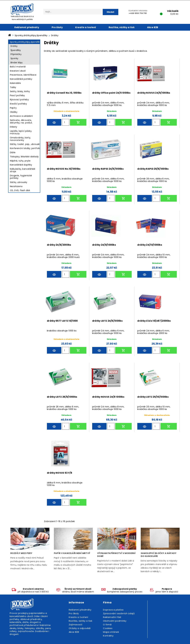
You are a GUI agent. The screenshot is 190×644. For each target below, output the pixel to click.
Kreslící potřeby (18, 104)
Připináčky (16, 54)
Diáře (13, 152)
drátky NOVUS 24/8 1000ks (108, 397)
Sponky (14, 58)
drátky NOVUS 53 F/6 (60, 473)
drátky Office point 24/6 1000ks (111, 93)
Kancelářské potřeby (21, 79)
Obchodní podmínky (115, 621)
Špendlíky (16, 50)
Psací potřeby (17, 95)
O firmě (107, 625)
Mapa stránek (111, 632)
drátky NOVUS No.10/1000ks (64, 169)
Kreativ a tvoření (86, 27)
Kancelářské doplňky (21, 165)
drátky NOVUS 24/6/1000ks (154, 93)
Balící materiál (18, 67)
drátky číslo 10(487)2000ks (154, 321)
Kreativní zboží (18, 71)
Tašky (13, 87)
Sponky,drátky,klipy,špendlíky (26, 42)
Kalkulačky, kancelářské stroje (23, 170)
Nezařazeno (16, 186)
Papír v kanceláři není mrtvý (72, 553)
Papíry (13, 108)
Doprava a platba (113, 610)
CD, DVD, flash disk (20, 190)
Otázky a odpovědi (80, 628)
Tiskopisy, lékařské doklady (24, 157)
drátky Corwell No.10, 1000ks (64, 93)
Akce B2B (153, 27)
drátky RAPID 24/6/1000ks (108, 169)
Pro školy (57, 27)
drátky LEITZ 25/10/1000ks (153, 397)
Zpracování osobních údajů (119, 613)
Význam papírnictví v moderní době (116, 555)
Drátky (14, 46)
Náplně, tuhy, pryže (20, 161)
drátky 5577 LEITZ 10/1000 (62, 321)
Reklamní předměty (27, 27)
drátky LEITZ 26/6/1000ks (62, 397)
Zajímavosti (75, 625)
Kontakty (108, 636)
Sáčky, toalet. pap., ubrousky (25, 144)
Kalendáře (15, 83)
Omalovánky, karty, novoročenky (20, 139)
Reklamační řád (112, 617)
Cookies (108, 628)
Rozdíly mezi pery (21, 553)
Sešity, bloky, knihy (20, 91)
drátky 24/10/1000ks (150, 245)
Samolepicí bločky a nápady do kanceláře (159, 555)
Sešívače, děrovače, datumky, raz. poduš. (21, 121)
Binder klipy (17, 63)
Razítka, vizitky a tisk (122, 27)
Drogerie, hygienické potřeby (21, 177)
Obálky (14, 112)
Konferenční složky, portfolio (25, 148)
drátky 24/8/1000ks (104, 245)
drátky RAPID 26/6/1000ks (153, 169)
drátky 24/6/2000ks (59, 245)
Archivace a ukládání (21, 116)
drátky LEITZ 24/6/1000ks (107, 321)
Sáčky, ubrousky (19, 182)
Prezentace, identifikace (23, 75)
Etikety (14, 127)
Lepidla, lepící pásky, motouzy (21, 132)
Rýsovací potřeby (19, 100)
